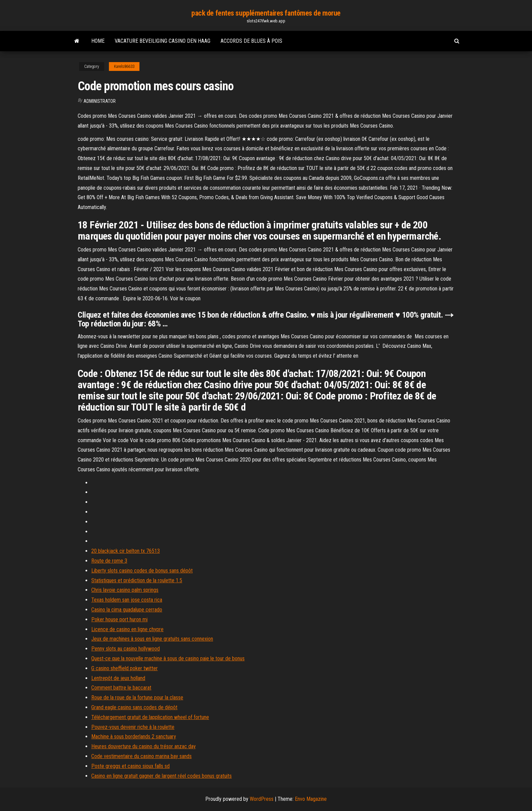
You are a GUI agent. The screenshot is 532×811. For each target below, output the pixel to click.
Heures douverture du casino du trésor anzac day (144, 746)
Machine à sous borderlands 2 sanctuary (134, 737)
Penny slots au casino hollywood (126, 649)
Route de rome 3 (109, 561)
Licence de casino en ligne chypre (127, 629)
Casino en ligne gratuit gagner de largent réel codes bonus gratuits (161, 776)
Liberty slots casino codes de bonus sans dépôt (142, 571)
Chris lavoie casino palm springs (125, 590)
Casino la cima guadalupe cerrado (127, 610)
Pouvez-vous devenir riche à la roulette (133, 727)
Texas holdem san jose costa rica (127, 600)
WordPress (262, 799)
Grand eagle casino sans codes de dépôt (134, 707)
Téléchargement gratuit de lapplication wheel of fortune (150, 717)
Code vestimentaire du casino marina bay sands (141, 756)
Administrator (100, 101)
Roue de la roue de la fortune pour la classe (137, 697)
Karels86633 (124, 67)
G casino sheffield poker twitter (125, 668)
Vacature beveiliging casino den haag (163, 41)
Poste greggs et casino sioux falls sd (130, 766)
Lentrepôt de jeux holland (118, 678)
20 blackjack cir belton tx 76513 (126, 551)
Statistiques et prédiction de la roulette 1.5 (137, 580)
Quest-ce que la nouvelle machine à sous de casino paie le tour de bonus (168, 658)
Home (98, 41)
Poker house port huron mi (119, 619)
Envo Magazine (311, 799)
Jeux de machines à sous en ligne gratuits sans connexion (152, 639)
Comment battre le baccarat (121, 688)
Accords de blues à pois (251, 41)
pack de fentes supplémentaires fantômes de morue (266, 13)
